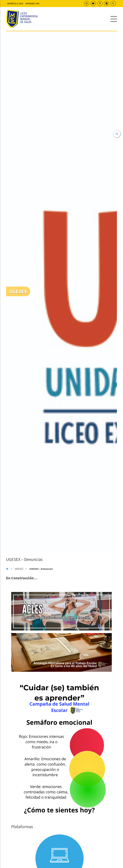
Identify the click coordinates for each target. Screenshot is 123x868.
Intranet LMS (33, 4)
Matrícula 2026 (15, 4)
